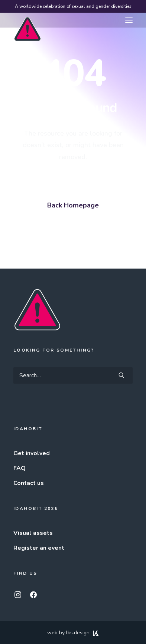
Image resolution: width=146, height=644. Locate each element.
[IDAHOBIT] (27, 20)
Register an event (39, 548)
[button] (129, 20)
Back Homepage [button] (73, 205)
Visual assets (33, 533)
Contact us (29, 483)
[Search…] (73, 375)
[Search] (73, 375)
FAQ (20, 468)
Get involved (32, 453)
